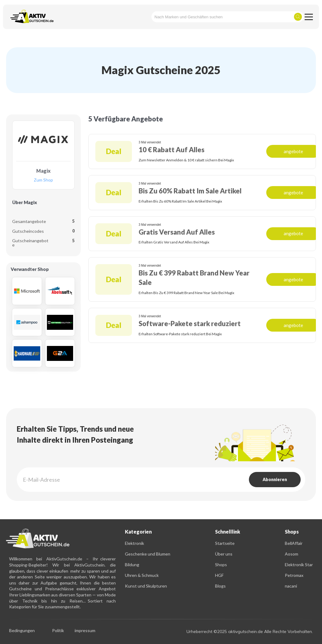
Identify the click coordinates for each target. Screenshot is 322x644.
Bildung (132, 565)
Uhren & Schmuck (142, 575)
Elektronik (134, 543)
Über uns (224, 554)
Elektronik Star (299, 565)
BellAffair (294, 543)
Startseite (225, 543)
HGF (219, 575)
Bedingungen (22, 631)
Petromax (294, 575)
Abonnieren (275, 479)
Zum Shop (43, 180)
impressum (85, 631)
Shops (221, 565)
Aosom (292, 554)
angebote (293, 151)
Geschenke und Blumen (148, 554)
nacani (291, 586)
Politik (58, 631)
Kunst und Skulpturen (146, 586)
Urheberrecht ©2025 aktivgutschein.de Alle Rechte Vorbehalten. (250, 631)
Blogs (220, 586)
